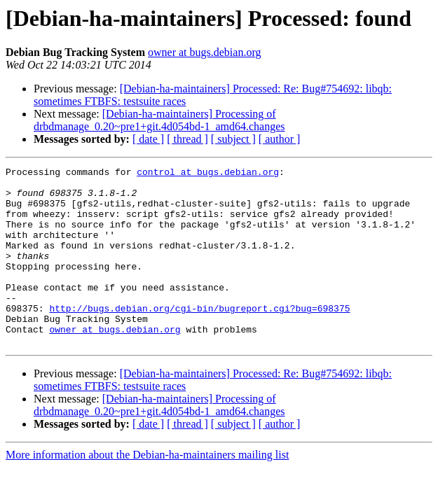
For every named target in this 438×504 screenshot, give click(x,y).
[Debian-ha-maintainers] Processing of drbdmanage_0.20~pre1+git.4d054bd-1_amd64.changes (159, 120)
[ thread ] (187, 139)
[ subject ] (233, 139)
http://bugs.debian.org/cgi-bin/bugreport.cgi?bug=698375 (199, 337)
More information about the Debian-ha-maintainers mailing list (147, 490)
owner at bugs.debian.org (204, 52)
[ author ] (280, 139)
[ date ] (148, 139)
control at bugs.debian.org (208, 174)
